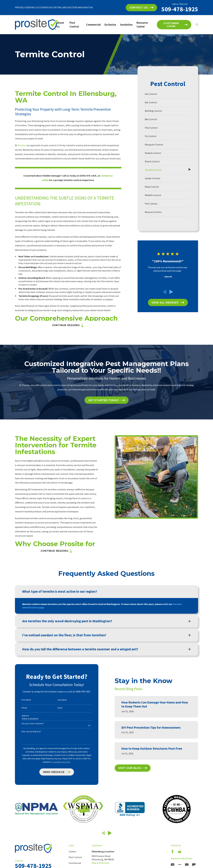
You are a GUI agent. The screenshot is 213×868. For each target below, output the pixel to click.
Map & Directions (101, 863)
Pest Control (75, 857)
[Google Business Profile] (180, 852)
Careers (72, 851)
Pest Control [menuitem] (74, 25)
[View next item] (171, 292)
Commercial (75, 863)
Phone (20, 708)
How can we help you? (27, 732)
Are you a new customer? (28, 724)
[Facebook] (173, 852)
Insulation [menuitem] (126, 25)
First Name (22, 700)
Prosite (22, 145)
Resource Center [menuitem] (142, 25)
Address (21, 716)
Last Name (57, 700)
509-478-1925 (180, 9)
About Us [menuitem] (60, 25)
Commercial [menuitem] (93, 25)
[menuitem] (168, 94)
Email (55, 708)
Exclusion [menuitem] (110, 25)
